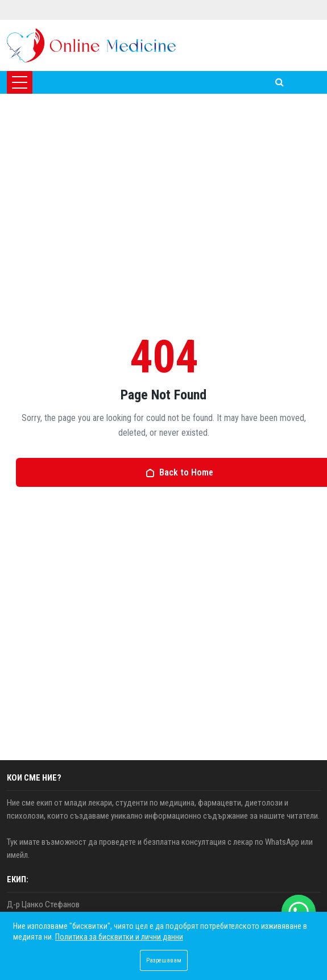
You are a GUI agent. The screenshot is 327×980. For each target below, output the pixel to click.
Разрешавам (164, 960)
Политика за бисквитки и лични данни (119, 937)
